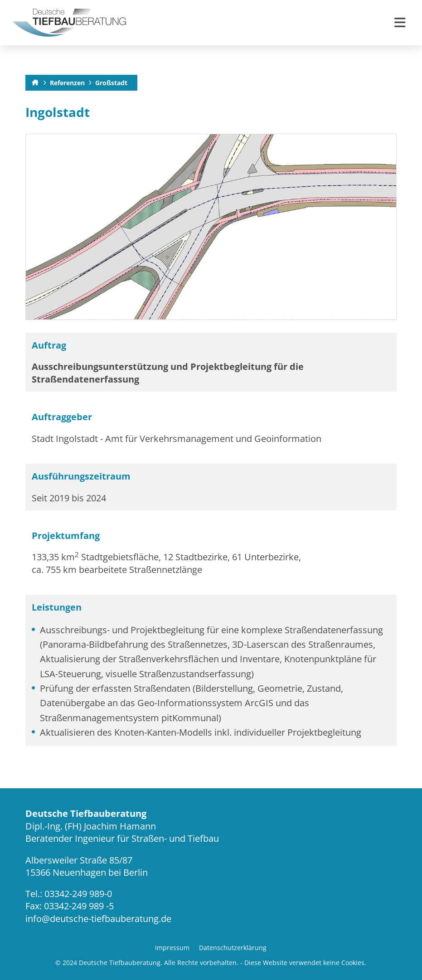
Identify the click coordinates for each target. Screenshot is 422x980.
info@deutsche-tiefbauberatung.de (98, 919)
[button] (400, 23)
